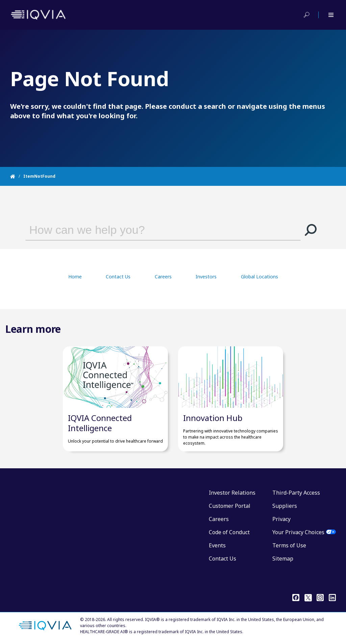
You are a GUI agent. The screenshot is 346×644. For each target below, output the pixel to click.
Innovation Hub (213, 418)
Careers (163, 277)
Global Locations (259, 277)
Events (217, 545)
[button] (311, 230)
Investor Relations (232, 493)
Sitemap (283, 559)
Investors (206, 277)
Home (75, 277)
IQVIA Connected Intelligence (100, 423)
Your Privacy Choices (298, 532)
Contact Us (118, 277)
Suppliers (285, 506)
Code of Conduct (229, 532)
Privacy (281, 519)
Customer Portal (230, 506)
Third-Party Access (296, 493)
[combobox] (153, 230)
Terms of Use (289, 545)
